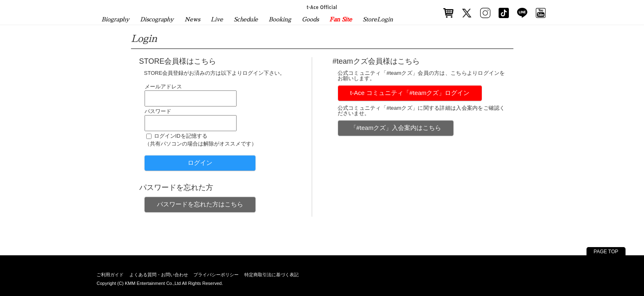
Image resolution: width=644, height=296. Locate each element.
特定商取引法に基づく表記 (271, 275)
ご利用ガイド (110, 275)
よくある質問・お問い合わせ (159, 275)
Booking (280, 19)
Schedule (246, 19)
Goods (310, 19)
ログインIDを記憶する (181, 136)
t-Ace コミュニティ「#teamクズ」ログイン (410, 93)
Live (217, 19)
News (192, 19)
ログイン (200, 163)
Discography (157, 19)
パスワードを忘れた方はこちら (200, 204)
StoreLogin (378, 19)
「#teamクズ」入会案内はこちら (396, 128)
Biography (115, 19)
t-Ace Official (322, 7)
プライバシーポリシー (216, 275)
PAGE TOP (606, 252)
